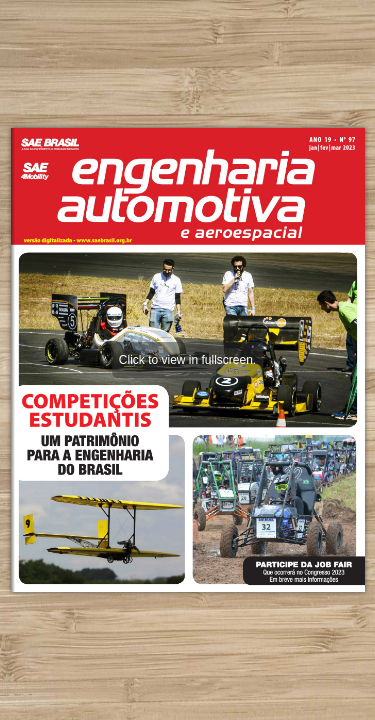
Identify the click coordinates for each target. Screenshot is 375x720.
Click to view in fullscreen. (187, 360)
